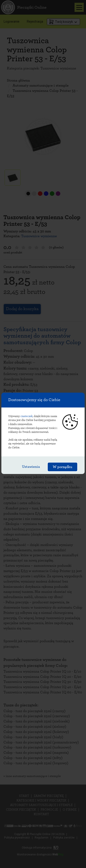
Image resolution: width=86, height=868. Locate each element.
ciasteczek (26, 416)
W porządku (62, 467)
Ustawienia (31, 467)
